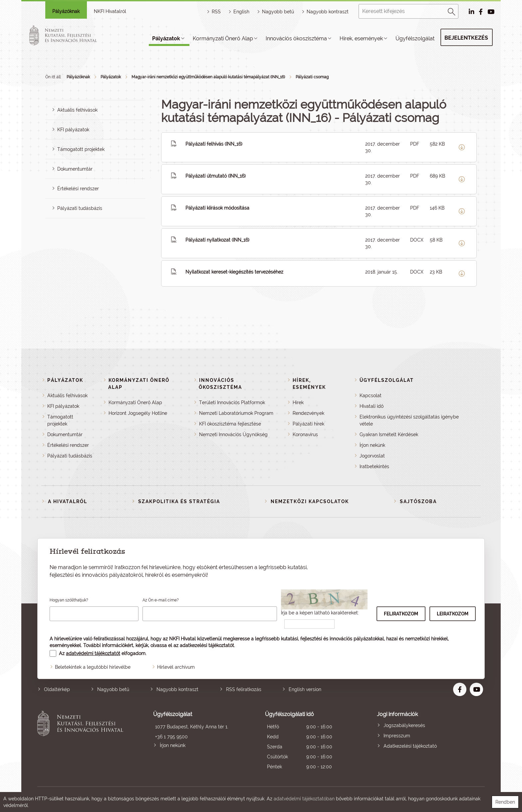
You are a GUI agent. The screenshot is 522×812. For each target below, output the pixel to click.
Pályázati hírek (308, 424)
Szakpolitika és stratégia (179, 501)
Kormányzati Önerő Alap (223, 38)
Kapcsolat (371, 396)
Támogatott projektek (81, 149)
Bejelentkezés (466, 38)
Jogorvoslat (372, 456)
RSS (216, 12)
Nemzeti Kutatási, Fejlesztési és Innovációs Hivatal (82, 741)
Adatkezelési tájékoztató (410, 746)
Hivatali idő (372, 406)
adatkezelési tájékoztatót (207, 645)
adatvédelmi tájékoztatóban (304, 799)
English (241, 12)
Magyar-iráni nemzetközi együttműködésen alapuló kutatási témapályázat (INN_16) (208, 77)
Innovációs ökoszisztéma (296, 38)
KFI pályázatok (73, 130)
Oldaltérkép (57, 689)
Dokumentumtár (75, 169)
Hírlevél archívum (176, 667)
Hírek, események (361, 38)
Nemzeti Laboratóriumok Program (236, 413)
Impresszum (397, 736)
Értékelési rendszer (78, 189)
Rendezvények (308, 413)
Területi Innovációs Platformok (232, 403)
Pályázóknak (66, 11)
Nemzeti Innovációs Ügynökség (233, 434)
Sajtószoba (418, 501)
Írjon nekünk (372, 445)
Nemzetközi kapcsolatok (310, 501)
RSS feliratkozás (244, 689)
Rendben (505, 802)
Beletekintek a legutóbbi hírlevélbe (93, 667)
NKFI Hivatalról (110, 11)
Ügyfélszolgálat (415, 38)
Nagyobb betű (113, 689)
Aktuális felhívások (77, 110)
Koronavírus (305, 434)
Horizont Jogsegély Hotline (138, 413)
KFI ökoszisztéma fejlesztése (230, 424)
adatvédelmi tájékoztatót (93, 653)
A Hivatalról (68, 501)
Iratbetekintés (374, 466)
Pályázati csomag (312, 77)
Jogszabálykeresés (404, 725)
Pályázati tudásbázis (80, 208)
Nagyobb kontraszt (328, 12)
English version (305, 689)
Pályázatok (166, 38)
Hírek (298, 403)
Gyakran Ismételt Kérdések (389, 434)
